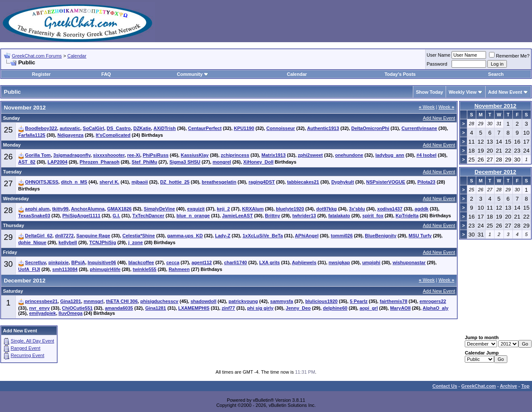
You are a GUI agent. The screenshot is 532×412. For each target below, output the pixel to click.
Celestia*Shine (139, 236)
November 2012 (496, 106)
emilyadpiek (42, 313)
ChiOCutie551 (77, 308)
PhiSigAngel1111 (82, 216)
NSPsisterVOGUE (386, 182)
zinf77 (228, 308)
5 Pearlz (359, 301)
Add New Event (505, 92)
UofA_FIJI (29, 269)
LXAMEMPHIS (194, 308)
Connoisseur (281, 128)
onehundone (349, 155)
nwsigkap (339, 262)
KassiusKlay (195, 155)
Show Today (429, 92)
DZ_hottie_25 (175, 182)
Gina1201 (70, 301)
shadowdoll (204, 301)
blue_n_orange (193, 216)
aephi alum (37, 209)
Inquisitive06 (102, 262)
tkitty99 (60, 209)
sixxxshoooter (109, 155)
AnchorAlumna (88, 209)
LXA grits (270, 262)
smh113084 (65, 269)
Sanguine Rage (93, 236)
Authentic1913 (323, 128)
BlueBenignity (380, 236)
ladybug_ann (390, 155)
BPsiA (78, 262)
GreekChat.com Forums (37, 56)
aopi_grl (369, 308)
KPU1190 (244, 128)
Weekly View (463, 92)
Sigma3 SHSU (185, 162)
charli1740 (235, 262)
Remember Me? (509, 56)
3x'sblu (357, 209)
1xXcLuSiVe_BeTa (263, 236)
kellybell (68, 242)
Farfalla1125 (32, 135)
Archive (509, 386)
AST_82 (27, 162)
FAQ (106, 74)
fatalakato (339, 216)
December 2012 (495, 172)
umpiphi (371, 262)
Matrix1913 (273, 155)
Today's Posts (400, 74)
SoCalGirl (94, 128)
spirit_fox (373, 216)
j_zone (135, 242)
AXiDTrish (164, 128)
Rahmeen (179, 269)
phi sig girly (260, 308)
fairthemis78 (393, 301)
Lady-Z (223, 236)
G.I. (117, 216)
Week (427, 107)
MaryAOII (400, 308)
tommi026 (342, 236)
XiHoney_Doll (259, 162)
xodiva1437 (390, 209)
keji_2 (223, 209)
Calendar (77, 56)
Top (525, 386)
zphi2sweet (310, 155)
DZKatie (142, 128)
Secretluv (36, 262)
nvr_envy (39, 308)
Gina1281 (156, 308)
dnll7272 (64, 236)
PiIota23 (426, 182)
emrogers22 (433, 301)
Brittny (273, 216)
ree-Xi (134, 155)
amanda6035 (119, 308)
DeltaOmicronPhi (370, 128)
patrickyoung (243, 301)
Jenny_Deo (298, 308)
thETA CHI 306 (122, 301)
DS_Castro (119, 128)
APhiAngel (307, 236)
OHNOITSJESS (42, 182)
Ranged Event (26, 348)
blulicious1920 (321, 301)
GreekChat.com (479, 386)
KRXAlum (253, 209)
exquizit (196, 209)
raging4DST (262, 182)
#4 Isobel (427, 155)
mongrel (222, 162)
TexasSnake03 (34, 216)
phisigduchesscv (159, 301)
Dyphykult (342, 182)
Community (193, 74)
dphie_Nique (32, 242)
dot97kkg (326, 209)
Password (437, 64)
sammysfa (282, 301)
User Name (439, 55)
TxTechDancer (148, 216)
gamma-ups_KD (185, 236)
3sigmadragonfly (72, 155)
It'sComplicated (113, 135)
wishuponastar (409, 262)
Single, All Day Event (32, 341)
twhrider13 (304, 216)
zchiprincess (235, 155)
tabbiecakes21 (303, 182)
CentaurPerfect (205, 128)
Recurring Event (27, 355)
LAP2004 (57, 162)
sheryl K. (109, 182)
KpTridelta (407, 216)
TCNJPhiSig (103, 242)
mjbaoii (140, 182)
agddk (421, 209)
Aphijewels (304, 262)
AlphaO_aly (436, 308)
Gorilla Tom (38, 155)
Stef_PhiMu (144, 162)
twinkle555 (145, 269)
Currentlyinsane (419, 128)
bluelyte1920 (290, 209)
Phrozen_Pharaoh (100, 162)
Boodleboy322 (41, 128)
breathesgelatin (219, 182)
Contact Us (445, 386)
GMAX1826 (119, 209)
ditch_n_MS (74, 182)
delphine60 (335, 308)
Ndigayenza (70, 135)
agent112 (202, 262)
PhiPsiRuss (156, 155)
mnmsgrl (93, 301)
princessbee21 (41, 301)
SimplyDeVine (159, 209)
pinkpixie (59, 262)
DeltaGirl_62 (39, 236)
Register (41, 74)
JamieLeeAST (237, 216)
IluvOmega (71, 313)
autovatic (70, 128)
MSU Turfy (420, 236)
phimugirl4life (105, 269)
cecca (173, 262)
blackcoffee (141, 262)
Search (496, 74)
